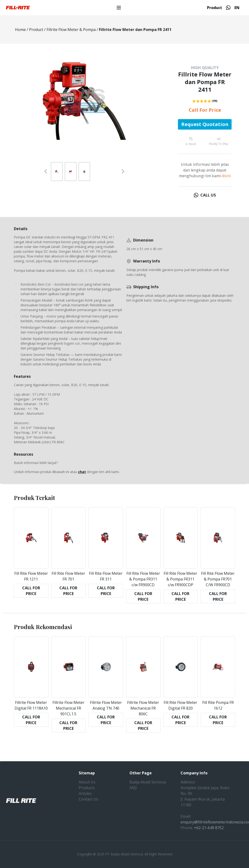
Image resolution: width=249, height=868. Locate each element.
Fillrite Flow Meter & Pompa (71, 30)
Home (20, 30)
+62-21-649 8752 (209, 828)
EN (237, 8)
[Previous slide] (46, 172)
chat (82, 472)
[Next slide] (123, 172)
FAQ (133, 788)
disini (226, 176)
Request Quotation (205, 124)
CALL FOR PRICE (31, 591)
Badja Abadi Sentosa (148, 782)
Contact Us (88, 799)
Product (215, 8)
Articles (85, 793)
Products (87, 788)
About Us (87, 782)
